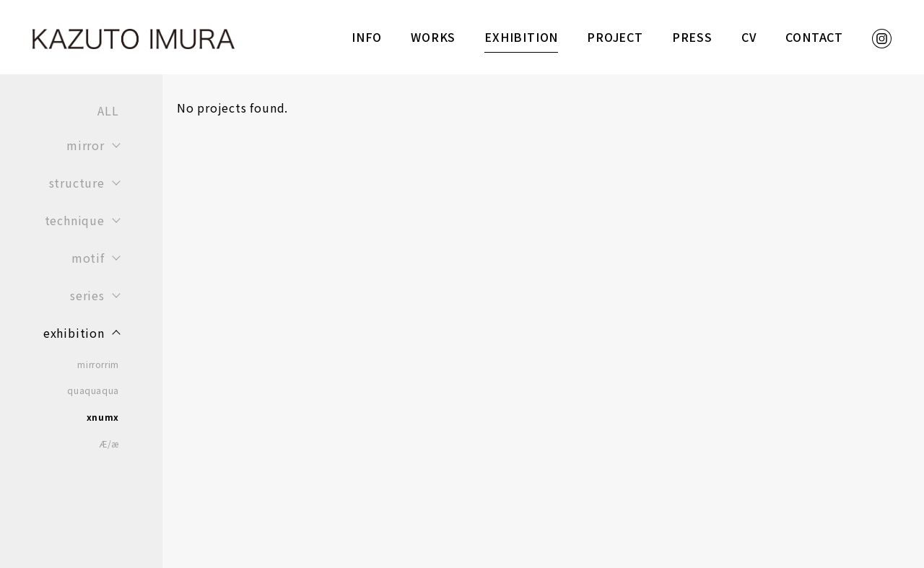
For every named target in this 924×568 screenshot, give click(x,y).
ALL (108, 110)
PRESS (692, 37)
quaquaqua (93, 390)
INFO (367, 37)
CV (749, 37)
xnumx (103, 417)
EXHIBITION (521, 37)
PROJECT (615, 37)
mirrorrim (98, 364)
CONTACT (814, 37)
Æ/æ (109, 444)
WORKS (433, 37)
